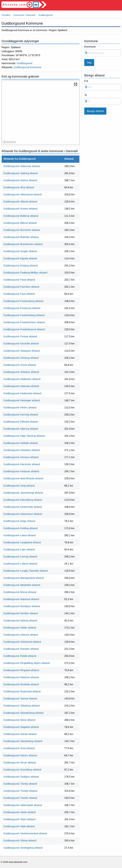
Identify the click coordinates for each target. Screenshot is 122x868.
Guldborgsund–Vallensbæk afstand (23, 805)
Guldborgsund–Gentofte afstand (21, 343)
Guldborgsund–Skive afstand (19, 720)
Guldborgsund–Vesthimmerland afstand (25, 833)
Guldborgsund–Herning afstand (21, 415)
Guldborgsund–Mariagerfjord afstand (24, 578)
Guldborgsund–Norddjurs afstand (22, 606)
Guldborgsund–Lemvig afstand (20, 557)
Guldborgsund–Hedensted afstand (22, 393)
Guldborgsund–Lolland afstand (20, 564)
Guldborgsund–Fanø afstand (19, 280)
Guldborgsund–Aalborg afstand (21, 173)
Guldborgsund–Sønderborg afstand (23, 741)
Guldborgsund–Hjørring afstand (21, 429)
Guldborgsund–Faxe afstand (19, 294)
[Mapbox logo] (9, 142)
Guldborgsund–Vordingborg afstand (23, 848)
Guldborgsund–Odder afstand (20, 628)
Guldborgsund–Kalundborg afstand (23, 500)
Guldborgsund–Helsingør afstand (22, 400)
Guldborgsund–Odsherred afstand (22, 642)
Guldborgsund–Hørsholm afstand (22, 464)
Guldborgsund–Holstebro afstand (22, 450)
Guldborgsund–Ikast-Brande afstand (23, 478)
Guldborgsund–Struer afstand (20, 762)
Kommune (90, 47)
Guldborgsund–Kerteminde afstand (23, 507)
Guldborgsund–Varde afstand (19, 812)
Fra (86, 81)
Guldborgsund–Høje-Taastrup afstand (24, 436)
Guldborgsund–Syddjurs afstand (21, 777)
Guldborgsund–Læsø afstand (19, 535)
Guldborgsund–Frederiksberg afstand (24, 315)
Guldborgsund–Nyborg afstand (20, 621)
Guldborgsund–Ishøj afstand (19, 486)
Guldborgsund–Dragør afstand (20, 251)
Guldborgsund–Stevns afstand (20, 755)
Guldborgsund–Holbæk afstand (21, 443)
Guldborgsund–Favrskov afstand (21, 287)
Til (86, 95)
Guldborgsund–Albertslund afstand (22, 194)
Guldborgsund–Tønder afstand (20, 798)
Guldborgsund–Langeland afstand (22, 542)
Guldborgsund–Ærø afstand (19, 187)
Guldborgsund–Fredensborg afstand (23, 301)
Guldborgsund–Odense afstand (21, 635)
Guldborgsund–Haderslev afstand (22, 379)
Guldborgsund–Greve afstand (20, 365)
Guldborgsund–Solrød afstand (20, 734)
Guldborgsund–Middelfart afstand (22, 585)
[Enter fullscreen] (76, 84)
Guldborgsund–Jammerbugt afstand (23, 493)
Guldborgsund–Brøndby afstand (21, 237)
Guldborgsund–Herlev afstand (20, 407)
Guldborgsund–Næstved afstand (21, 599)
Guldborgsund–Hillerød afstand (21, 422)
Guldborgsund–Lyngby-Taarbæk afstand (25, 571)
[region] (41, 113)
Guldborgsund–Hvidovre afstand (21, 471)
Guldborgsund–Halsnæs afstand (21, 386)
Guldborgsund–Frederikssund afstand (24, 329)
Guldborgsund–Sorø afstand (19, 748)
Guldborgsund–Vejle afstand (19, 826)
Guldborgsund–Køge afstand (19, 521)
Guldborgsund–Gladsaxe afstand (22, 351)
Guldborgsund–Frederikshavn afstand (24, 322)
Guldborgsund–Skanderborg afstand (23, 713)
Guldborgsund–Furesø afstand (20, 336)
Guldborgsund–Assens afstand (20, 209)
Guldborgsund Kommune (27, 67)
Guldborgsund (25, 63)
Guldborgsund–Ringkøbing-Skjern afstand (26, 663)
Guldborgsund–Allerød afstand (20, 202)
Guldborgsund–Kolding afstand (20, 528)
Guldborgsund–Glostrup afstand (21, 358)
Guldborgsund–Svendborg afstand (22, 770)
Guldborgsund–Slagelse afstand (21, 727)
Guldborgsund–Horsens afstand (21, 457)
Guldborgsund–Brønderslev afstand (23, 244)
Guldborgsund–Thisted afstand (20, 791)
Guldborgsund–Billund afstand (20, 223)
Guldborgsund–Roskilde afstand (21, 684)
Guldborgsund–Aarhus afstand (20, 180)
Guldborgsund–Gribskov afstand (21, 372)
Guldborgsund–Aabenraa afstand (22, 166)
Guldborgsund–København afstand (23, 514)
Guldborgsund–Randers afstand (21, 649)
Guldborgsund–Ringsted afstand (21, 670)
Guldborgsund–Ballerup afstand (21, 216)
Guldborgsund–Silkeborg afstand (21, 706)
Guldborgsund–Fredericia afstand (22, 308)
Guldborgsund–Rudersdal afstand (22, 691)
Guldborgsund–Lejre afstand (19, 549)
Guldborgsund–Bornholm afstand (22, 230)
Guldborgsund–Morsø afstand (20, 592)
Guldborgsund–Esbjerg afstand (20, 265)
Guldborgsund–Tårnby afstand (20, 784)
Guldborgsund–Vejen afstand (19, 819)
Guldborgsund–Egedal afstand (20, 258)
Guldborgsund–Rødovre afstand (21, 677)
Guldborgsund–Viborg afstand (20, 840)
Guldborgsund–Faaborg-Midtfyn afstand (25, 273)
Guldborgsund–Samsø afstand (20, 698)
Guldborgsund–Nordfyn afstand (21, 613)
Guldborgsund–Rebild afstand (20, 656)
